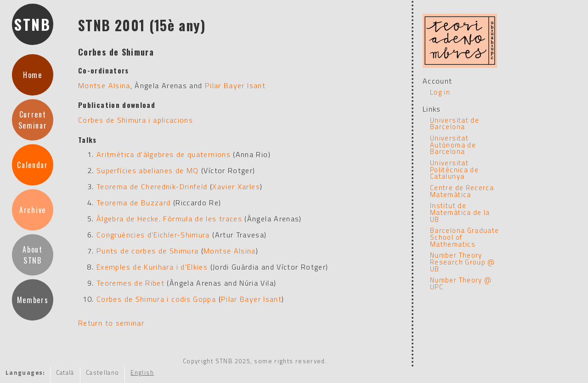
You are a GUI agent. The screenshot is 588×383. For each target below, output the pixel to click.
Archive (33, 210)
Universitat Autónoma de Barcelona (453, 145)
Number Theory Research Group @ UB (463, 262)
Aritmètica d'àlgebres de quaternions (164, 154)
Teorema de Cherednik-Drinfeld (152, 186)
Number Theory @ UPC (461, 283)
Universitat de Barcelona (455, 124)
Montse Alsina (104, 85)
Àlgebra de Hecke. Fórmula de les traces (169, 219)
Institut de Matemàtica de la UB (460, 212)
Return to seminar (111, 323)
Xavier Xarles (236, 186)
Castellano (103, 372)
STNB (33, 24)
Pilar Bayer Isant (235, 85)
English (142, 372)
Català (65, 372)
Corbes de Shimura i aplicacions (136, 120)
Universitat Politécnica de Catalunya (454, 169)
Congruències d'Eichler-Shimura (153, 235)
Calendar (32, 165)
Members (33, 300)
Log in (440, 92)
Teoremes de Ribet (130, 283)
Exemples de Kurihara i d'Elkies (152, 267)
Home (33, 75)
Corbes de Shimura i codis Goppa (156, 299)
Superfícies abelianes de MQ (148, 170)
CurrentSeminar (33, 120)
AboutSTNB (32, 255)
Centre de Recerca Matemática (462, 191)
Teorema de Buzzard (133, 203)
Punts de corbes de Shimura (147, 251)
